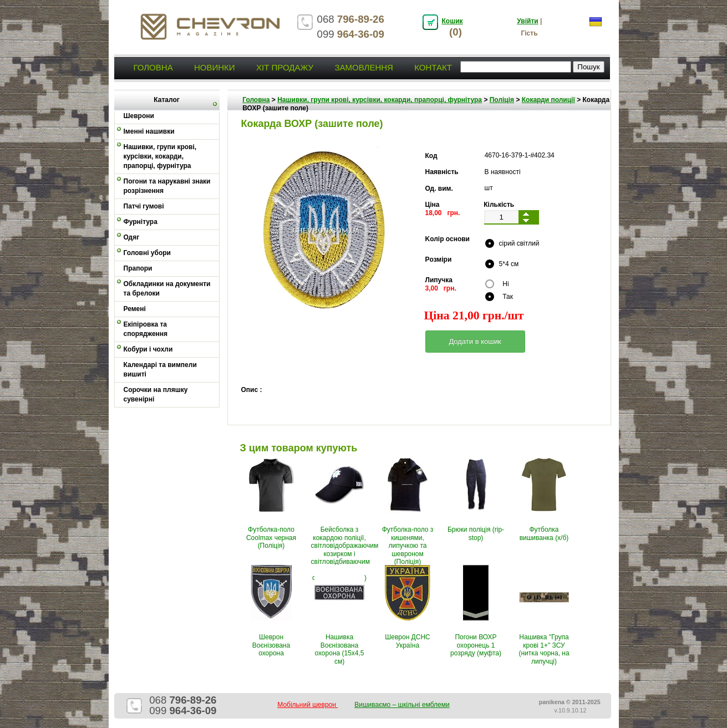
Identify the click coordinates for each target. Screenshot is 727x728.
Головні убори (147, 253)
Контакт (433, 67)
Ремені (135, 309)
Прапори (138, 268)
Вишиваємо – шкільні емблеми (402, 705)
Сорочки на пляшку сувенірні (156, 394)
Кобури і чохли (148, 349)
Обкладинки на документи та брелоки (167, 289)
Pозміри (439, 259)
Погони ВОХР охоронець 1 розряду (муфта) (476, 645)
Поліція (502, 100)
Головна (153, 67)
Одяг (132, 237)
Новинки (215, 67)
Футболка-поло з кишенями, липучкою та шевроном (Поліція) (408, 546)
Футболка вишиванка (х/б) (544, 533)
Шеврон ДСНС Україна (407, 641)
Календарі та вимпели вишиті (160, 370)
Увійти (527, 21)
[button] (475, 342)
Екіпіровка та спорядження (146, 329)
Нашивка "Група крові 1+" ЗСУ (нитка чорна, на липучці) (544, 649)
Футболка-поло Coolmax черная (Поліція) (271, 538)
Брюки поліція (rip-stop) (476, 533)
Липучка (439, 280)
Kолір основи (448, 239)
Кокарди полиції (548, 100)
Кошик (453, 21)
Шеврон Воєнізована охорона (271, 645)
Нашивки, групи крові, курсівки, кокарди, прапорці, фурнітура (160, 156)
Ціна (433, 205)
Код (431, 156)
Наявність (442, 172)
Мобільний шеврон (307, 705)
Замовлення (363, 67)
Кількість (499, 205)
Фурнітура (141, 222)
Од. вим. (439, 189)
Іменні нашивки (149, 131)
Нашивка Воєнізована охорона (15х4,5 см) (339, 649)
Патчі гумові (144, 206)
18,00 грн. (443, 213)
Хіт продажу (285, 67)
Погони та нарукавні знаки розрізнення (167, 186)
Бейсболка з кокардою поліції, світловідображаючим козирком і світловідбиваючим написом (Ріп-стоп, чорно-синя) (345, 553)
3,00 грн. (441, 288)
